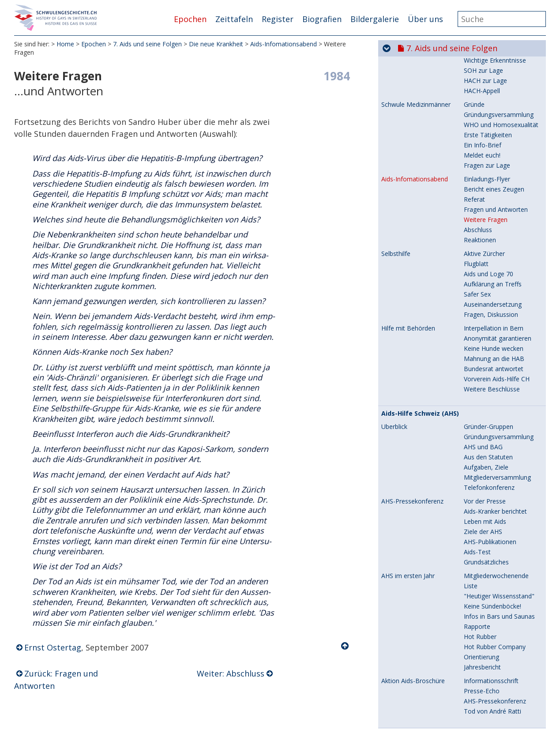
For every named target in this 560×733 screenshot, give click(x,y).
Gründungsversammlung (499, 365)
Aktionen (476, 707)
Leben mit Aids (485, 449)
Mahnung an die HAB (494, 287)
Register (278, 19)
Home (65, 44)
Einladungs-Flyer (487, 107)
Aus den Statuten (488, 385)
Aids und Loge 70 (489, 202)
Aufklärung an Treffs (493, 212)
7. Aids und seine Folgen (147, 44)
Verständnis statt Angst (497, 727)
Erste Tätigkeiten (488, 63)
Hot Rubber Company (495, 575)
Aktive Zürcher (484, 182)
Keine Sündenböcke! (492, 534)
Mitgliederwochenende (496, 504)
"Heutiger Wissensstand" (499, 524)
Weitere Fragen (486, 148)
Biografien (322, 19)
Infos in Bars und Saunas (499, 544)
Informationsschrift (491, 609)
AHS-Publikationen (490, 470)
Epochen (190, 19)
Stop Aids (396, 664)
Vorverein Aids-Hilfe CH (497, 307)
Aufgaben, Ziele (486, 395)
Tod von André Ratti (492, 639)
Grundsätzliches (486, 490)
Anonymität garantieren (498, 266)
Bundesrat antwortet (494, 297)
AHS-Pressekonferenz (412, 429)
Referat (474, 127)
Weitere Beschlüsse (492, 317)
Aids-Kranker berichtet (495, 439)
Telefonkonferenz (489, 415)
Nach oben (346, 646)
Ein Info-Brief (483, 73)
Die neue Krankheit (216, 44)
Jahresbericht (482, 595)
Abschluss (478, 158)
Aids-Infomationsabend (284, 44)
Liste (471, 514)
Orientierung (481, 585)
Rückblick (477, 677)
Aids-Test (477, 480)
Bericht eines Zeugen (494, 117)
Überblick (394, 355)
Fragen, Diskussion (491, 242)
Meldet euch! (482, 83)
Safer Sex (477, 222)
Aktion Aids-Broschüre (413, 609)
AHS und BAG (483, 375)
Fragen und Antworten (496, 137)
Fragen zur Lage (487, 93)
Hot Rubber (480, 565)
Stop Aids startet (488, 687)
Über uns (425, 19)
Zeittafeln (234, 19)
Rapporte (477, 554)
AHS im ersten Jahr (408, 504)
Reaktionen (480, 168)
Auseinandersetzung (493, 232)
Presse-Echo (482, 619)
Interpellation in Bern (494, 256)
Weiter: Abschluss (231, 673)
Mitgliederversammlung (497, 405)
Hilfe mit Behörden (408, 256)
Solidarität (478, 717)
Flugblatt (476, 192)
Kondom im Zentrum (494, 697)
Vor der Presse (485, 429)
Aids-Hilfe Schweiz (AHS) (420, 342)
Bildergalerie (375, 19)
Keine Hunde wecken (494, 276)
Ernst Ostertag (53, 647)
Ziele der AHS (483, 460)
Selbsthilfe (396, 182)
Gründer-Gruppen (489, 355)
